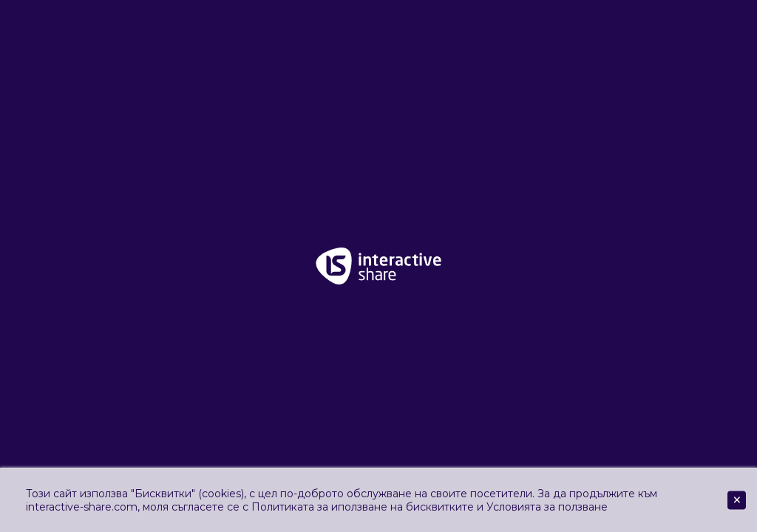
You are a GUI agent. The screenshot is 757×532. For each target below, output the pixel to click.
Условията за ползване (547, 507)
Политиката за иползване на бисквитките (363, 507)
